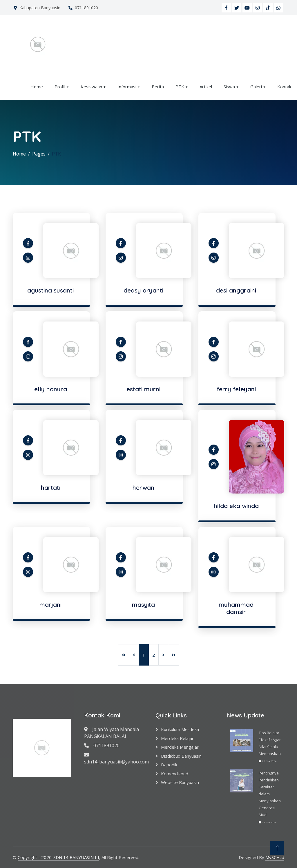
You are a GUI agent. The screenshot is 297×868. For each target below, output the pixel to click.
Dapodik (169, 765)
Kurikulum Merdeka (180, 729)
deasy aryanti (143, 290)
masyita (143, 604)
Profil (60, 87)
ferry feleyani (236, 389)
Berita (158, 87)
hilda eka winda (236, 506)
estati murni (143, 389)
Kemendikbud (175, 774)
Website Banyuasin (180, 782)
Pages (39, 154)
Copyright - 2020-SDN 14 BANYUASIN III (58, 857)
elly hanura (51, 389)
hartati (51, 487)
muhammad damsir (236, 608)
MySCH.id (275, 857)
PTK (180, 87)
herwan (143, 487)
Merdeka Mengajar (180, 747)
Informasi (127, 87)
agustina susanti (50, 290)
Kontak (284, 87)
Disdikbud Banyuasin (181, 756)
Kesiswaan (91, 87)
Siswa (229, 87)
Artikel (206, 87)
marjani (50, 604)
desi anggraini (236, 290)
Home (37, 87)
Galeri (256, 87)
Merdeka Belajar (177, 738)
